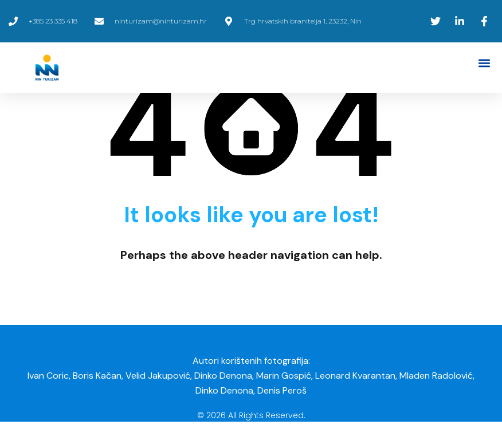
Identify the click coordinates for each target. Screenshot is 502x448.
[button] (484, 63)
